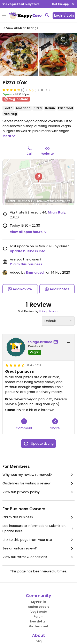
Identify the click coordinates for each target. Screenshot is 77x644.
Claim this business (26, 264)
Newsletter (38, 621)
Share (55, 424)
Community (38, 596)
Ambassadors (39, 607)
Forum (38, 617)
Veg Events (39, 612)
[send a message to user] (56, 342)
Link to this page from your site (38, 540)
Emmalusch (36, 272)
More (9, 136)
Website (48, 154)
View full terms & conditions (38, 557)
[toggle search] (47, 15)
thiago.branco (49, 311)
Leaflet (11, 201)
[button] (39, 178)
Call (29, 154)
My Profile (39, 602)
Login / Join (64, 15)
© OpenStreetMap (43, 201)
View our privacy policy (38, 492)
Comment (24, 424)
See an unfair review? (38, 548)
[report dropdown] (69, 342)
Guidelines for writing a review (38, 483)
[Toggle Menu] (4, 16)
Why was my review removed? (38, 475)
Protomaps (24, 201)
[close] (73, 4)
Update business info (28, 251)
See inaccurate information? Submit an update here (38, 528)
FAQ (39, 641)
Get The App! (61, 4)
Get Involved (38, 626)
